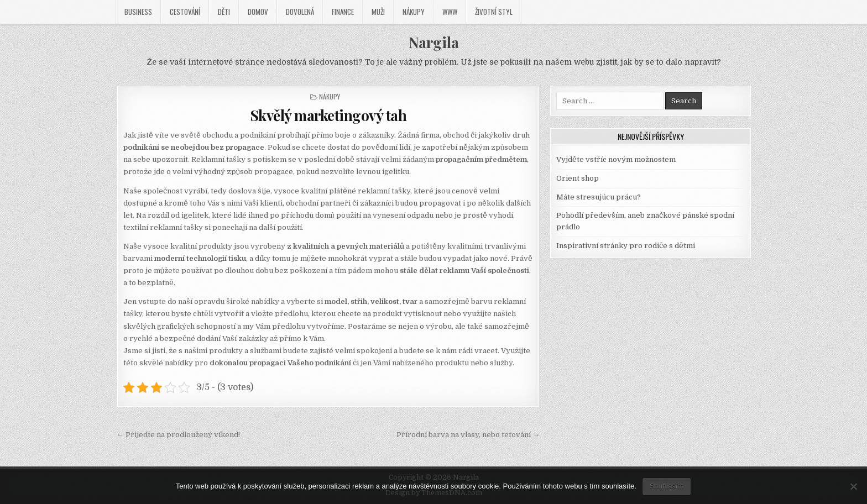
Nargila (434, 42)
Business (138, 12)
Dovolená (300, 12)
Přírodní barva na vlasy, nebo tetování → (468, 435)
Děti (224, 12)
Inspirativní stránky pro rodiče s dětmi (626, 246)
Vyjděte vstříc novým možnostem (616, 159)
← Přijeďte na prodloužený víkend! (178, 435)
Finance (343, 12)
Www (450, 12)
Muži (378, 12)
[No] (853, 486)
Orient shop (578, 178)
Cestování (185, 12)
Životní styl (494, 12)
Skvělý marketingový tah (328, 115)
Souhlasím (667, 486)
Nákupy (414, 12)
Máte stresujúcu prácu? (599, 197)
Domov (258, 12)
